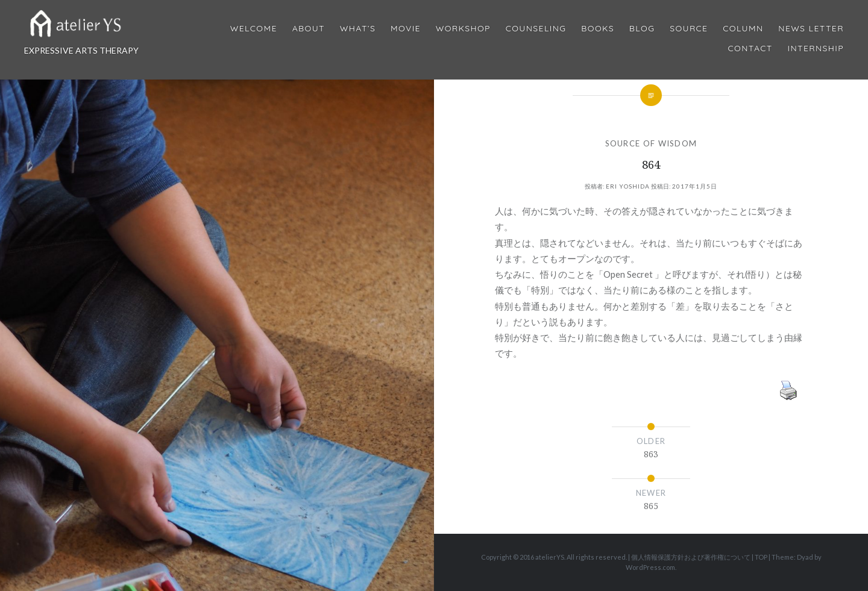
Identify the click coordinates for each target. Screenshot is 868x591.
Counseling (536, 29)
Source (689, 29)
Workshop (463, 29)
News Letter (811, 29)
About (309, 29)
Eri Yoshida (628, 186)
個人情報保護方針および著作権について (691, 557)
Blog (642, 29)
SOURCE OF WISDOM (651, 143)
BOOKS (598, 29)
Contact (750, 48)
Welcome (254, 29)
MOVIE (406, 29)
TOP (761, 557)
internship (816, 48)
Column (743, 29)
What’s (358, 29)
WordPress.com (650, 567)
